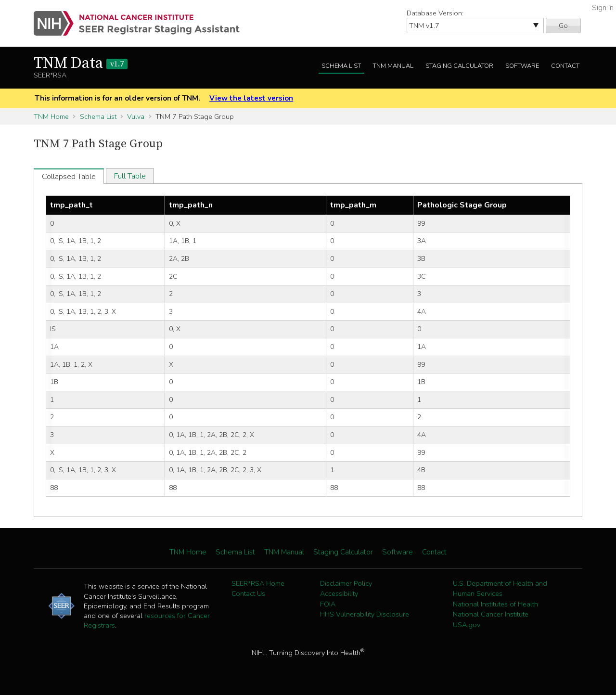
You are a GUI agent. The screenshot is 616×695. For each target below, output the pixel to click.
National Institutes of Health (495, 604)
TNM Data (81, 64)
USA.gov (467, 625)
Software (522, 66)
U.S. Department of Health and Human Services (500, 589)
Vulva (136, 116)
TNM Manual (393, 66)
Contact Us (248, 593)
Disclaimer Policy (346, 583)
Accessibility (339, 593)
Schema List (341, 66)
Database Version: (435, 13)
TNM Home (51, 116)
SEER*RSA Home (258, 583)
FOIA (328, 604)
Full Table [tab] (130, 176)
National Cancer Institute (491, 614)
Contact (565, 66)
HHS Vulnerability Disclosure (365, 614)
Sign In (603, 8)
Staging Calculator (459, 66)
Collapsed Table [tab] (69, 177)
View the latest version (251, 98)
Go (563, 26)
